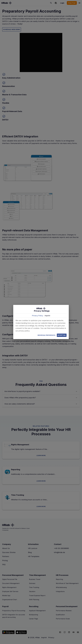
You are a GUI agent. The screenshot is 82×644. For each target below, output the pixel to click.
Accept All (62, 335)
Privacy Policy (38, 316)
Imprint (47, 316)
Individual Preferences (46, 335)
